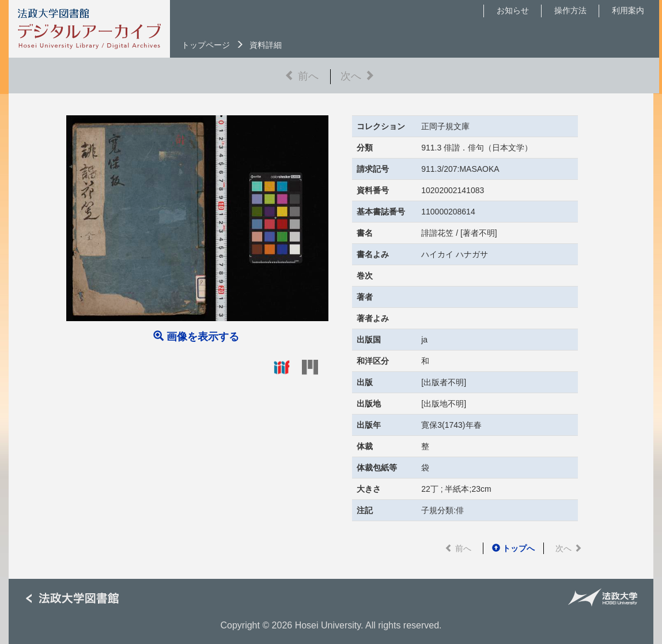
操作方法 (570, 10)
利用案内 (628, 10)
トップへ (513, 548)
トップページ (206, 45)
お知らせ (513, 10)
